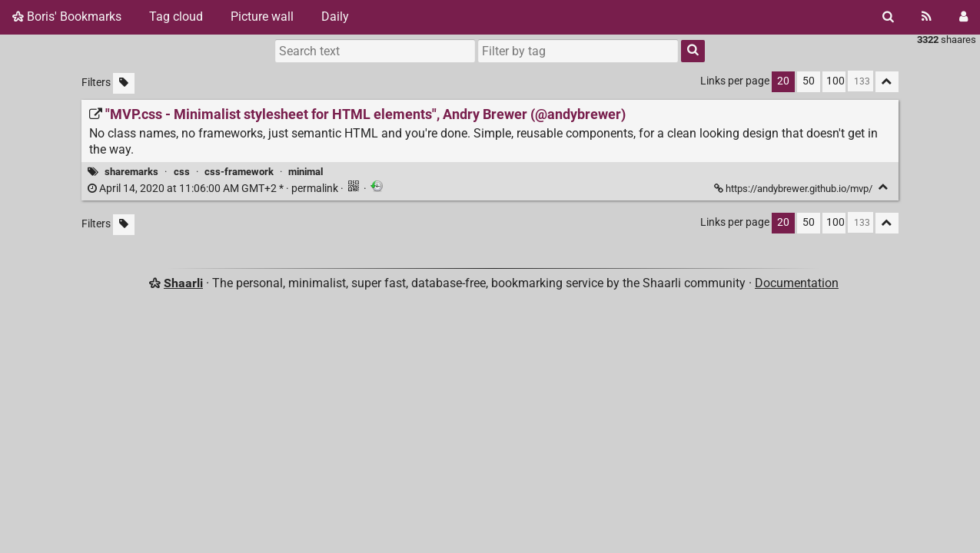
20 (783, 81)
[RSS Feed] (927, 17)
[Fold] (884, 187)
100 (835, 81)
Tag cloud (176, 17)
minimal (306, 172)
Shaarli (183, 283)
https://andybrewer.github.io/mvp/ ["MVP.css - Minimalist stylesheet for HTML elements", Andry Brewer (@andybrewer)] (794, 189)
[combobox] (578, 51)
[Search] (888, 17)
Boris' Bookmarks (67, 17)
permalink (214, 189)
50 (809, 81)
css (182, 172)
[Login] (963, 17)
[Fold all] (887, 82)
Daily (335, 17)
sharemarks (131, 172)
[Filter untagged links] (124, 83)
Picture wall (262, 17)
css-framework (239, 172)
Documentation (797, 283)
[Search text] (375, 51)
